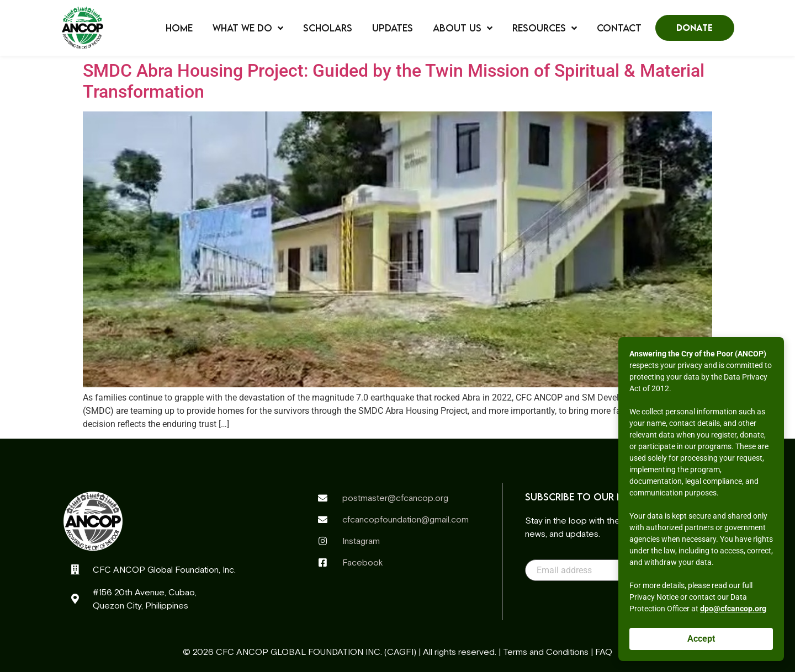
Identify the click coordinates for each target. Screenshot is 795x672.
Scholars (328, 28)
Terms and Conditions (546, 652)
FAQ (604, 652)
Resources (545, 28)
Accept (701, 639)
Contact (619, 28)
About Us (463, 28)
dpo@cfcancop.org (733, 609)
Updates (393, 28)
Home (179, 28)
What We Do (248, 28)
